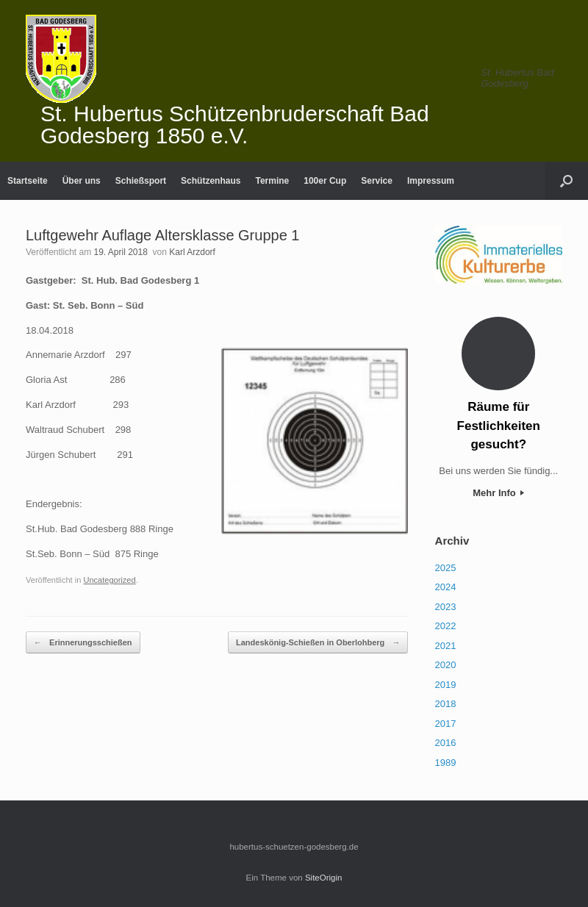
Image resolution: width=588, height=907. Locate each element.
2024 (446, 587)
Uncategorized (109, 580)
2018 (446, 704)
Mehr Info (498, 493)
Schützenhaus (211, 181)
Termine (272, 181)
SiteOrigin (324, 878)
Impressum (431, 181)
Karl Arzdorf (192, 252)
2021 (446, 646)
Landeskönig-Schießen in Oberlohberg (318, 643)
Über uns (82, 181)
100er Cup (325, 181)
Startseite (28, 181)
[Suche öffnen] (566, 181)
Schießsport (141, 181)
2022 (446, 626)
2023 (446, 607)
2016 (446, 743)
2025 (446, 568)
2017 (446, 724)
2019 (446, 685)
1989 (446, 763)
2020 (446, 665)
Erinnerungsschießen (83, 643)
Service (377, 181)
